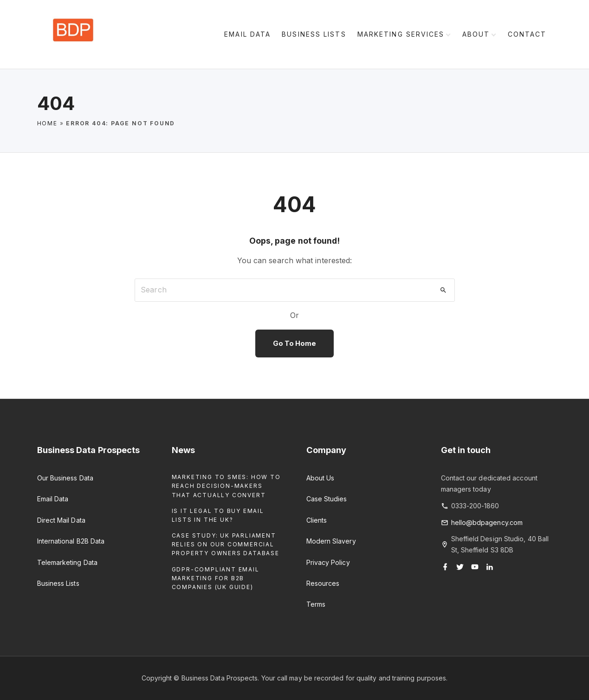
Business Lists (58, 583)
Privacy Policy (328, 562)
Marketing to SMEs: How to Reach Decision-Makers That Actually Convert (226, 486)
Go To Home (295, 344)
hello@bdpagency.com (487, 522)
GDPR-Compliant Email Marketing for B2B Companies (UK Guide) (216, 578)
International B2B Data (71, 541)
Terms (316, 604)
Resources (323, 583)
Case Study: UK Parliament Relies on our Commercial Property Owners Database (226, 544)
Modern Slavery (331, 541)
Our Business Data (65, 478)
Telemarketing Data (67, 562)
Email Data (53, 499)
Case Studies (327, 499)
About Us (320, 478)
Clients (317, 520)
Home (47, 123)
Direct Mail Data (61, 520)
